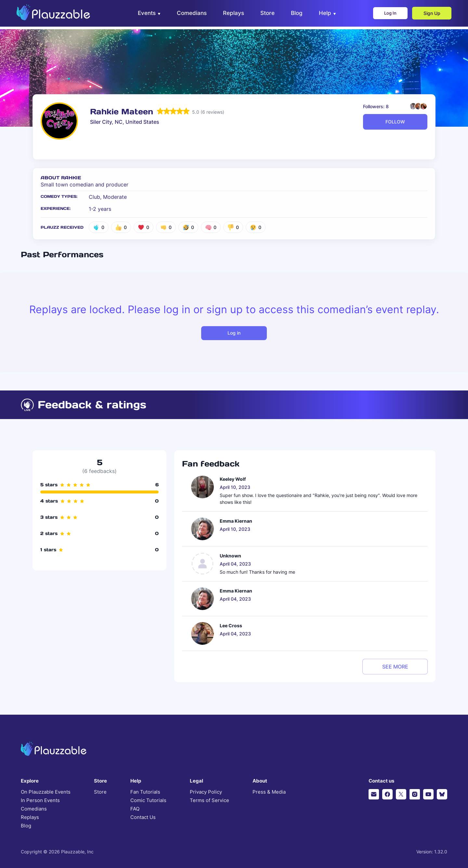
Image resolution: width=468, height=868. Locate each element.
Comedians (34, 809)
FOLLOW (395, 122)
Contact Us (143, 817)
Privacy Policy (206, 792)
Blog (26, 826)
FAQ (135, 809)
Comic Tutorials (148, 800)
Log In (384, 15)
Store (100, 792)
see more (395, 667)
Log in (234, 333)
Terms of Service (209, 800)
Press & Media (269, 792)
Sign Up (428, 15)
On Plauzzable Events (46, 792)
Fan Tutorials (145, 792)
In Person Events (40, 800)
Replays (30, 817)
